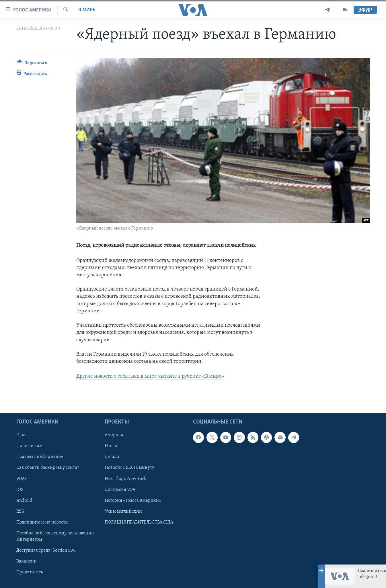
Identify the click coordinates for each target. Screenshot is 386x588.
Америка (114, 435)
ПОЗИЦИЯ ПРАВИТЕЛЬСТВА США (139, 522)
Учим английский (123, 511)
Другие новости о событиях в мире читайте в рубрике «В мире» (150, 376)
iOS (20, 489)
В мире (87, 10)
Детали (112, 457)
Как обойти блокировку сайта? (48, 468)
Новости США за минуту (129, 468)
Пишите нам (29, 446)
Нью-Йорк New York (125, 479)
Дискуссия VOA (120, 489)
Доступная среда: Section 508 (46, 550)
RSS (20, 511)
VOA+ (22, 479)
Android (24, 500)
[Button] (32, 64)
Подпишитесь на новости (42, 522)
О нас (22, 435)
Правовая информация (40, 457)
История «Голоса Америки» (133, 500)
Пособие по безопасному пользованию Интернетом (55, 536)
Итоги (111, 446)
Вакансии (27, 561)
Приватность (30, 572)
